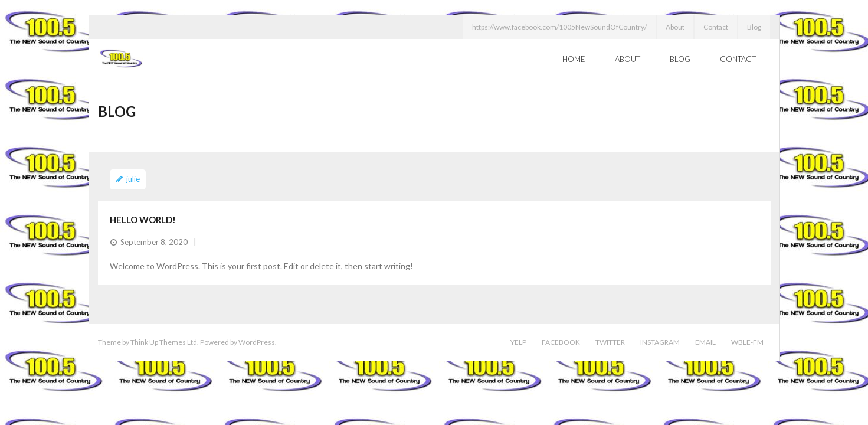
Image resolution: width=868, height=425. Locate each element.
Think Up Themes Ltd (164, 342)
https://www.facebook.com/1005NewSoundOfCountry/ (559, 27)
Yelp (518, 342)
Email (705, 342)
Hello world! (143, 220)
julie (133, 179)
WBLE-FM (747, 342)
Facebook (561, 342)
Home (574, 59)
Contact (716, 27)
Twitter (610, 342)
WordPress (257, 342)
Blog (754, 27)
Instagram (660, 342)
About (675, 27)
